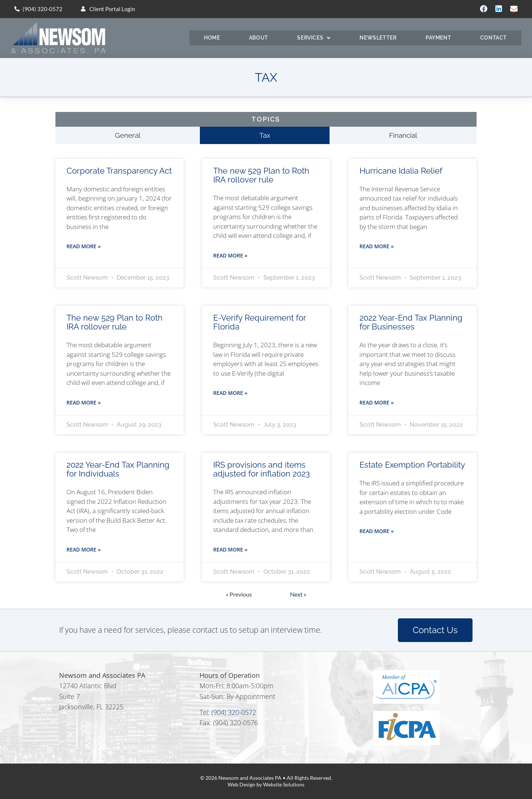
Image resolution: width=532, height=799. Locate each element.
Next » (298, 594)
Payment (438, 38)
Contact (494, 38)
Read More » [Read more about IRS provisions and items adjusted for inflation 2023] (230, 549)
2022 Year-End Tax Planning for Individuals (118, 469)
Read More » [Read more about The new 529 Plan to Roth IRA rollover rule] (230, 255)
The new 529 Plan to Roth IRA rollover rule (261, 175)
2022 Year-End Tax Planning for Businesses (411, 322)
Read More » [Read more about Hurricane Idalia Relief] (377, 246)
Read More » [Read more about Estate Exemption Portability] (377, 531)
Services (314, 38)
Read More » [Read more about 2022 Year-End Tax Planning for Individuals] (84, 549)
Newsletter (378, 38)
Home (212, 38)
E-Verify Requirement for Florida (260, 322)
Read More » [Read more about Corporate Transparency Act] (84, 246)
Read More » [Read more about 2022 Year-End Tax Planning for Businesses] (377, 402)
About (259, 38)
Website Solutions (284, 784)
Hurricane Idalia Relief (401, 171)
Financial (403, 135)
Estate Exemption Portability (412, 465)
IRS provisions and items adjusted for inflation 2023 (262, 469)
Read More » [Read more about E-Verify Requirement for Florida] (230, 393)
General (128, 135)
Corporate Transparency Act (119, 171)
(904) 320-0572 (234, 712)
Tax (265, 135)
